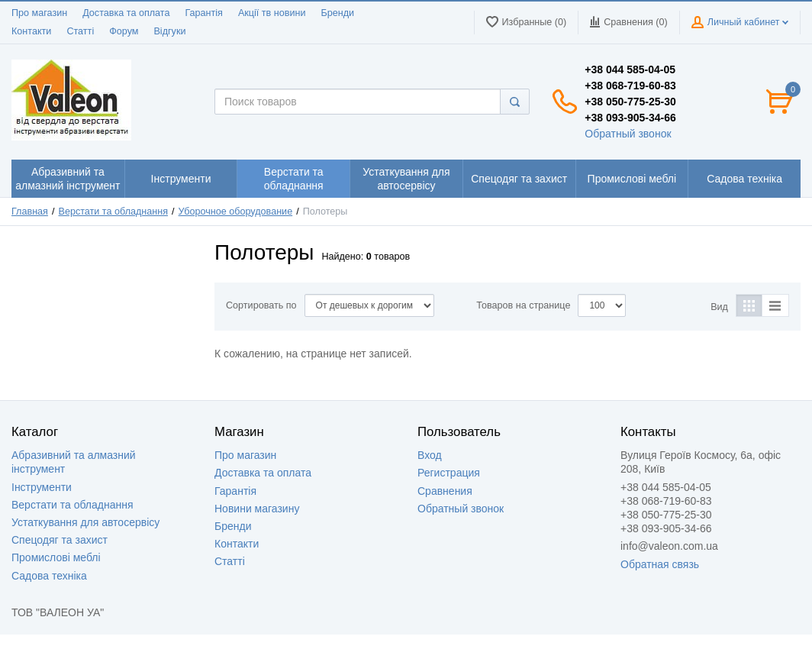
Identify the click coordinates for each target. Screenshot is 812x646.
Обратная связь (660, 564)
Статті (80, 31)
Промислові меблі (56, 557)
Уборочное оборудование (236, 212)
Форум (124, 31)
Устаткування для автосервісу (85, 522)
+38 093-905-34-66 (630, 118)
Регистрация (449, 473)
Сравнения (445, 491)
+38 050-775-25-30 (630, 102)
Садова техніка (49, 576)
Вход (430, 455)
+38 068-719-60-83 (630, 86)
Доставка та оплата (126, 13)
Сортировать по (261, 305)
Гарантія (203, 13)
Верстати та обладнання (114, 212)
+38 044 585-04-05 (630, 69)
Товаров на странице (523, 305)
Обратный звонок (628, 134)
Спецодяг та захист (60, 540)
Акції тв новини (272, 13)
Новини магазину (257, 509)
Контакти (31, 31)
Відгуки (169, 31)
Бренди (337, 13)
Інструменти (42, 487)
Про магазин (39, 13)
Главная (30, 212)
